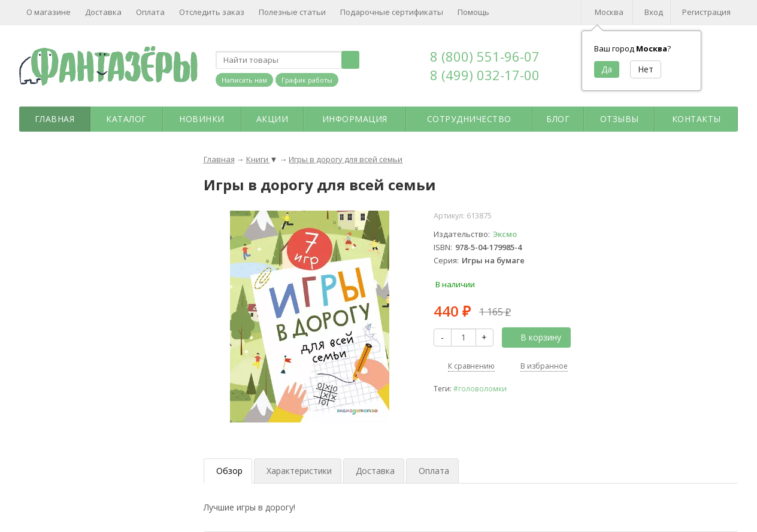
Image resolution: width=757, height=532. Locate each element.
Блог (558, 119)
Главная (55, 119)
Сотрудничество (469, 119)
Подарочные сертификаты (392, 12)
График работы (307, 80)
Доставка (103, 12)
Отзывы (620, 119)
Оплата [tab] (434, 471)
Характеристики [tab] (299, 471)
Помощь (473, 12)
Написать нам (244, 80)
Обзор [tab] (229, 471)
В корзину (534, 337)
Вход (654, 12)
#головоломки (480, 388)
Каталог (126, 119)
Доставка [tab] (375, 471)
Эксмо (505, 234)
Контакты (697, 119)
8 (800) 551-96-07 (485, 56)
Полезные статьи (292, 12)
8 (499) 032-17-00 (485, 75)
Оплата (150, 12)
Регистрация (706, 12)
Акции (272, 119)
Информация (355, 119)
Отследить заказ (212, 12)
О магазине (49, 12)
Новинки (202, 119)
